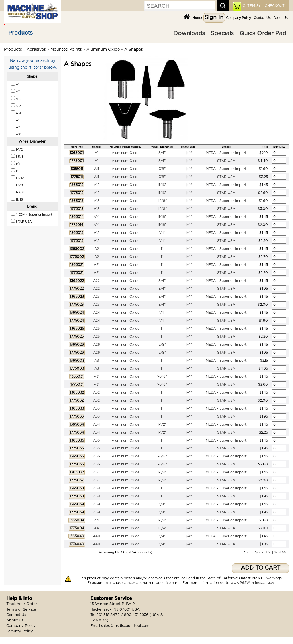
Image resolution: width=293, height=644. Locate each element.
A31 (97, 376)
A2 (97, 249)
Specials (222, 33)
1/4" (189, 153)
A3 (97, 361)
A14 (96, 217)
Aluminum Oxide (103, 50)
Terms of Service (21, 610)
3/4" (162, 153)
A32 (96, 392)
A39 (97, 504)
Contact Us (262, 18)
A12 (97, 185)
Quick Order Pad (263, 33)
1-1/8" (162, 201)
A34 (97, 424)
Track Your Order (22, 604)
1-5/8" (162, 456)
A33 (96, 408)
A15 (97, 233)
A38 (97, 488)
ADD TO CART (261, 568)
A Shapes (134, 50)
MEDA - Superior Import (226, 153)
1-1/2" (162, 424)
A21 (97, 265)
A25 (96, 329)
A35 (96, 440)
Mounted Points (66, 50)
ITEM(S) (251, 6)
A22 (96, 281)
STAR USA (226, 161)
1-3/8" (162, 376)
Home (197, 18)
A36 (97, 456)
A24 (97, 313)
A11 (96, 169)
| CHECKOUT (273, 6)
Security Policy (20, 631)
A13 (97, 201)
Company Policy (239, 18)
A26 (97, 345)
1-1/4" (162, 472)
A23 (96, 297)
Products (21, 33)
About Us (281, 18)
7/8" (162, 169)
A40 (97, 536)
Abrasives (36, 50)
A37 (96, 472)
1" (162, 249)
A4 (96, 520)
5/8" (162, 345)
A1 (96, 153)
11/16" (162, 185)
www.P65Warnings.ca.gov (252, 583)
